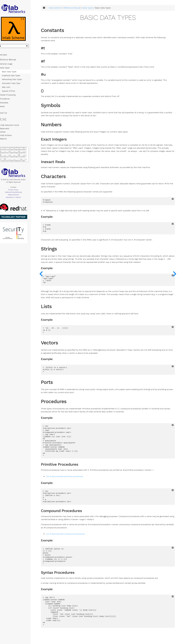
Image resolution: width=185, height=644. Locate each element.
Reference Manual (11, 61)
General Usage (10, 65)
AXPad (6, 133)
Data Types (9, 69)
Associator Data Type (15, 85)
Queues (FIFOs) (13, 92)
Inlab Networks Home (13, 126)
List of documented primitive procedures (71, 477)
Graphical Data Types (15, 77)
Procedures (9, 100)
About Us (7, 114)
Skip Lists (10, 89)
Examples (8, 104)
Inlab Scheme (9, 137)
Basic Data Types (13, 73)
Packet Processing (12, 96)
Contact (18, 190)
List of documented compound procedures (72, 535)
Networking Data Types (16, 81)
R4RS (7, 108)
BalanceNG (8, 130)
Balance (6, 140)
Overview (7, 56)
